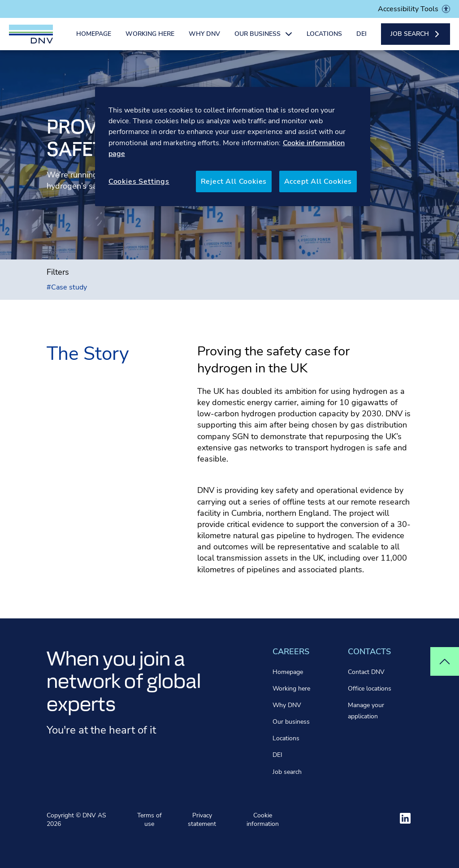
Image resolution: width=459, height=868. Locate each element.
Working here (150, 39)
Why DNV (204, 39)
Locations (324, 39)
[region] (233, 147)
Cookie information (263, 820)
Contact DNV (366, 672)
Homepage (94, 39)
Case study (67, 287)
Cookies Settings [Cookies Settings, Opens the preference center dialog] (139, 181)
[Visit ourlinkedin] (405, 818)
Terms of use (149, 820)
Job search (287, 772)
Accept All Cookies (318, 181)
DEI (362, 39)
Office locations (370, 689)
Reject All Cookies (234, 181)
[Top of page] (445, 661)
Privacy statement (202, 820)
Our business (291, 722)
